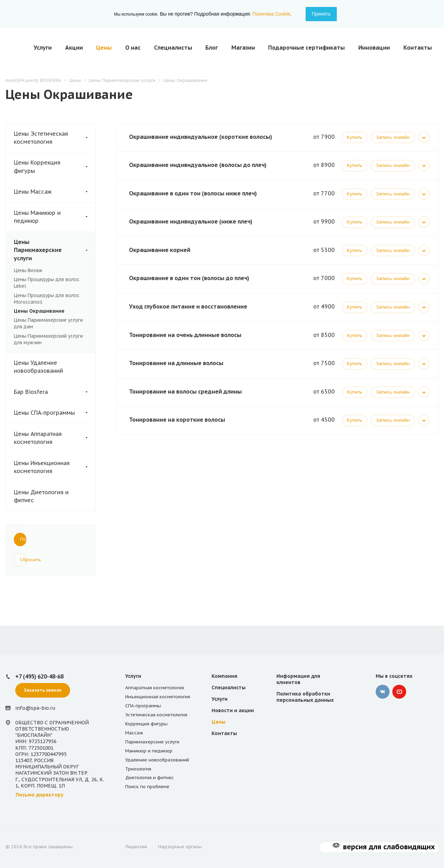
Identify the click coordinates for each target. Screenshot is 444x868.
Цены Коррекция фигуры (55, 167)
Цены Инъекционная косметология (55, 467)
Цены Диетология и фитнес (41, 496)
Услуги (43, 48)
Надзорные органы (180, 847)
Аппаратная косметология (155, 688)
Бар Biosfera (55, 392)
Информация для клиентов (298, 679)
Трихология (138, 769)
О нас (133, 48)
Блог (212, 48)
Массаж (134, 733)
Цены (104, 48)
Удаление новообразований (157, 760)
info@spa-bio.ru (35, 708)
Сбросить (23, 560)
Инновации (374, 48)
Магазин (243, 48)
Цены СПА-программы (55, 413)
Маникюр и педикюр (149, 751)
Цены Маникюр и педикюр (55, 217)
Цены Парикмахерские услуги (55, 250)
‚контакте (383, 692)
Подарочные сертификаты (306, 48)
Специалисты (173, 48)
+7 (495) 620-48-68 (39, 676)
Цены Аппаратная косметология (55, 438)
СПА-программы (143, 706)
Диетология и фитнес (150, 778)
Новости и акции (233, 710)
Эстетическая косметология (156, 715)
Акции (74, 48)
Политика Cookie (271, 14)
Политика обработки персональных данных (305, 697)
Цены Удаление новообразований (39, 367)
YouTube (399, 692)
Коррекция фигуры (146, 724)
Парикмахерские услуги (152, 742)
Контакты (418, 48)
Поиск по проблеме (147, 787)
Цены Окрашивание (39, 311)
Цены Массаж (55, 192)
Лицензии (136, 847)
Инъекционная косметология (158, 697)
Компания (224, 676)
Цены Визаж (28, 270)
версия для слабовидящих (389, 847)
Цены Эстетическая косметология (55, 138)
